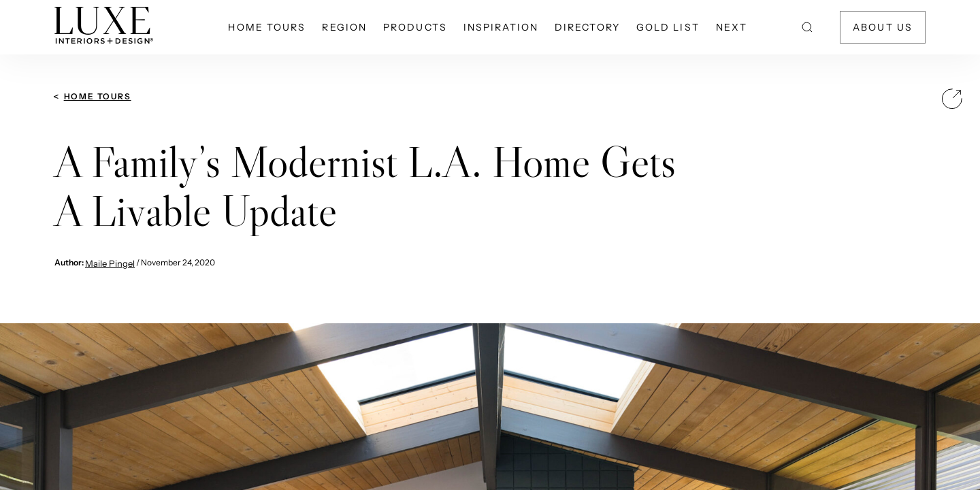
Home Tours (98, 96)
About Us (883, 27)
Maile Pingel (110, 263)
